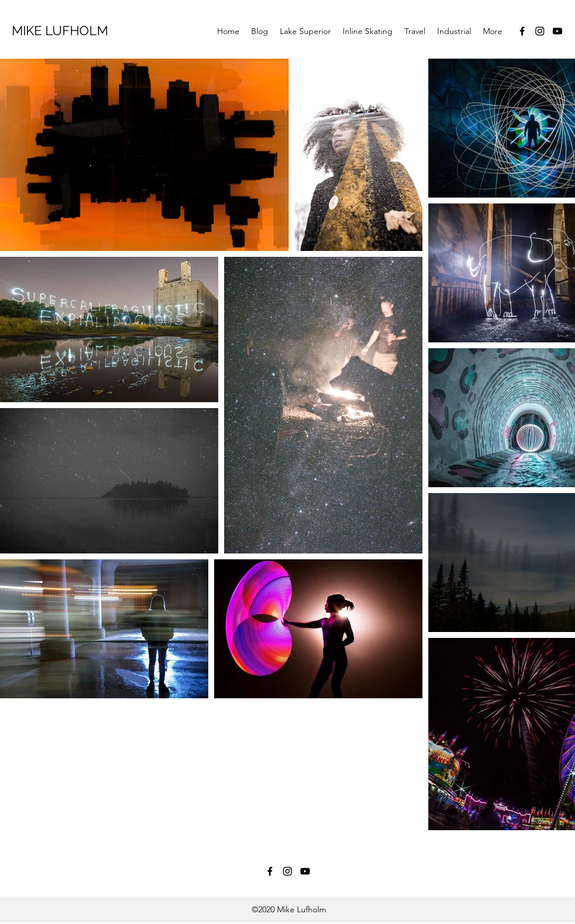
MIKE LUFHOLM (60, 30)
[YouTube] (557, 31)
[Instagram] (540, 31)
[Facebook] (522, 31)
